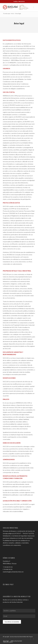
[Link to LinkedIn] (31, 639)
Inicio (12, 13)
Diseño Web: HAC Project (26, 637)
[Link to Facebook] (34, 639)
